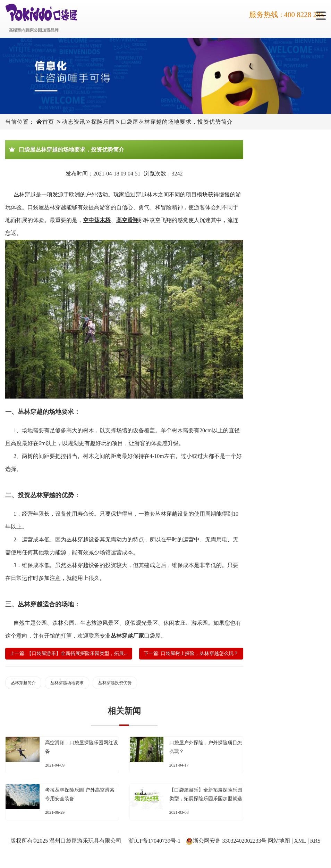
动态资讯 (74, 122)
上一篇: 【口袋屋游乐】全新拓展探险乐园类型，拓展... (69, 653)
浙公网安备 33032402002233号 (230, 841)
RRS (315, 841)
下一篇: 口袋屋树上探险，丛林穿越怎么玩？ (191, 653)
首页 (48, 122)
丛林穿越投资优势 (115, 683)
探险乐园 (103, 122)
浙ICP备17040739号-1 (154, 841)
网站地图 (279, 841)
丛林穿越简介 (23, 683)
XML (300, 841)
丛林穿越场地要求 (67, 683)
